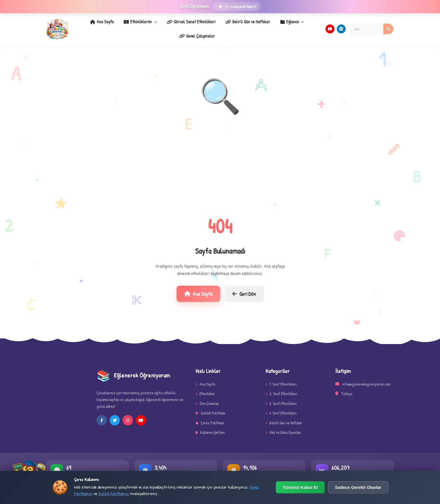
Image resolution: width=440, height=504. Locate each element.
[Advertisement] (220, 161)
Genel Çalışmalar (298, 26)
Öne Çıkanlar (207, 397)
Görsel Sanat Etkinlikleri (169, 26)
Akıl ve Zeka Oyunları (283, 426)
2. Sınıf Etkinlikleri (281, 387)
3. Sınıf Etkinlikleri (281, 397)
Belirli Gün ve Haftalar (222, 26)
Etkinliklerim (122, 26)
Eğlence (262, 26)
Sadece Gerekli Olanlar (358, 487)
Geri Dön (244, 287)
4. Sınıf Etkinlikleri (281, 406)
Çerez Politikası (210, 416)
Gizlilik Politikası (210, 406)
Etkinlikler (205, 387)
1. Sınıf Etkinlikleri (281, 378)
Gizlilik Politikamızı (114, 493)
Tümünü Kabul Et (300, 487)
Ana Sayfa (87, 26)
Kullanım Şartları (210, 426)
